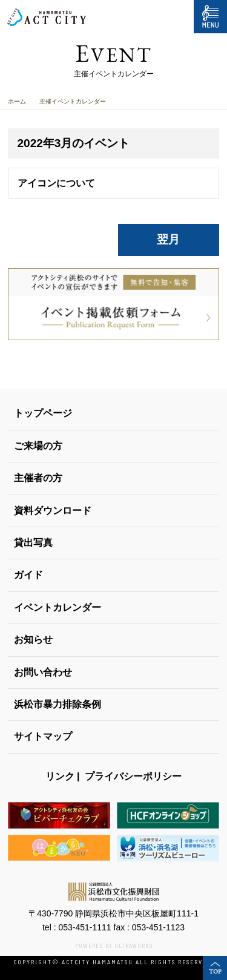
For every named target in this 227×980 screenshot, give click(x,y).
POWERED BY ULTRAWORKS (114, 945)
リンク (60, 776)
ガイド (28, 575)
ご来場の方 (38, 446)
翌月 (168, 239)
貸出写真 (33, 543)
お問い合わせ (43, 672)
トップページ (43, 413)
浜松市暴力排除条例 (58, 704)
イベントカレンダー (58, 607)
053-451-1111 (84, 927)
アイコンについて (56, 183)
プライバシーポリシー (133, 776)
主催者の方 (38, 478)
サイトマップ (43, 736)
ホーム (17, 101)
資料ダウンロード (53, 511)
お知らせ (33, 640)
